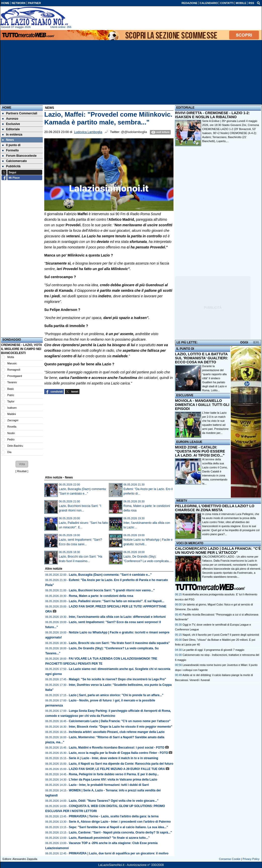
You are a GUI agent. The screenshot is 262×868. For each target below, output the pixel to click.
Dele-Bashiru (15, 446)
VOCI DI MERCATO (190, 543)
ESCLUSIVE (185, 395)
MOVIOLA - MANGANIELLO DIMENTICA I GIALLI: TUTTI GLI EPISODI (202, 405)
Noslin (11, 433)
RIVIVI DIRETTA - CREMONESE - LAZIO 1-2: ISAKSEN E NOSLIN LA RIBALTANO (212, 115)
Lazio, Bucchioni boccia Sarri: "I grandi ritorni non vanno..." (112, 590)
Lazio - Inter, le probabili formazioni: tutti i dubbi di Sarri (109, 785)
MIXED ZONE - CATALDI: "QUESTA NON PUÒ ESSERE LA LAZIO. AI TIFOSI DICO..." (200, 451)
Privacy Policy (251, 859)
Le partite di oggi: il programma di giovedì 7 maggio (213, 650)
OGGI (244, 342)
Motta (11, 357)
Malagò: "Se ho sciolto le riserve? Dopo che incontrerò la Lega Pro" (118, 679)
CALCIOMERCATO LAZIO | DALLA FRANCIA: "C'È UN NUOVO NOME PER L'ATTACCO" (218, 551)
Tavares (12, 382)
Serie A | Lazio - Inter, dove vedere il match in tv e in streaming (114, 758)
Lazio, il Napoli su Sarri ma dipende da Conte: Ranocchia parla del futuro (121, 764)
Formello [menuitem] (11, 150)
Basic (11, 389)
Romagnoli (14, 370)
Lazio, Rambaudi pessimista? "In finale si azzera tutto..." (109, 838)
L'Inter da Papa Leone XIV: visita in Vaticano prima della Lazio (113, 780)
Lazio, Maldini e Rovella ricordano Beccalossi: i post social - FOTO (117, 748)
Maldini (12, 414)
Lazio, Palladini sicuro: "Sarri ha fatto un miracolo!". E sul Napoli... (117, 601)
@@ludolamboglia (134, 132)
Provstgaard (15, 376)
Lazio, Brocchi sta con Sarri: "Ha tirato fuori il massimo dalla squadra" (119, 643)
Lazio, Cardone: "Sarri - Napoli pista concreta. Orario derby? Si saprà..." (120, 832)
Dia (9, 452)
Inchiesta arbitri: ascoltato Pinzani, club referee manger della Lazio (117, 732)
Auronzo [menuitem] (10, 119)
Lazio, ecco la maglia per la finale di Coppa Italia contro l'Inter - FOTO (119, 753)
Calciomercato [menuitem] (15, 161)
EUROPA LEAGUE (189, 442)
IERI (256, 342)
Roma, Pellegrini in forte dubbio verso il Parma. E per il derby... (114, 774)
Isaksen (12, 408)
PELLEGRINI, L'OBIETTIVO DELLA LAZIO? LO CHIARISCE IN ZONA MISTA (215, 508)
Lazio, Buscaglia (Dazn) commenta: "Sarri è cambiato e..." (110, 575)
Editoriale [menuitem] (11, 129)
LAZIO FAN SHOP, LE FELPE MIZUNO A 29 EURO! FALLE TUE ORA (117, 769)
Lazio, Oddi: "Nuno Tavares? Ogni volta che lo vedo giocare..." (114, 801)
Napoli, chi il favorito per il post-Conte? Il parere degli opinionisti (221, 635)
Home (7, 108)
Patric (11, 395)
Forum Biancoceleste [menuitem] (19, 156)
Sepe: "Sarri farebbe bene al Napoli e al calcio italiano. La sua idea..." (118, 827)
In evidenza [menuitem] (12, 135)
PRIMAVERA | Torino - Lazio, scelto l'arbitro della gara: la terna (114, 816)
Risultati (22, 471)
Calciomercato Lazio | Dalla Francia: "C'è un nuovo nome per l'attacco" (120, 721)
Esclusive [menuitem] (11, 124)
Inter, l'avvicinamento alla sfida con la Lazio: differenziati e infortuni (117, 617)
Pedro (11, 439)
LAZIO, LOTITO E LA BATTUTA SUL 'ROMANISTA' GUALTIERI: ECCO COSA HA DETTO (202, 358)
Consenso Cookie (230, 859)
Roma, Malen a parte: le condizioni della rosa (101, 596)
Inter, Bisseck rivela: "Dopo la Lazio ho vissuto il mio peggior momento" (121, 727)
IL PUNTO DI (185, 349)
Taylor (11, 401)
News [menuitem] (8, 140)
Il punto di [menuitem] (11, 145)
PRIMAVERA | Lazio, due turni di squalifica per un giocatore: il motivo (119, 853)
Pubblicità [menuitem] (11, 166)
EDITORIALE (185, 108)
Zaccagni (13, 420)
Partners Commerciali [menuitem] (20, 113)
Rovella (12, 427)
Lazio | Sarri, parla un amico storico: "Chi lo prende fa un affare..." (116, 695)
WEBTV (182, 501)
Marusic (12, 363)
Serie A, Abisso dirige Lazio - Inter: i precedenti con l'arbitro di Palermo (120, 822)
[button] (22, 464)
